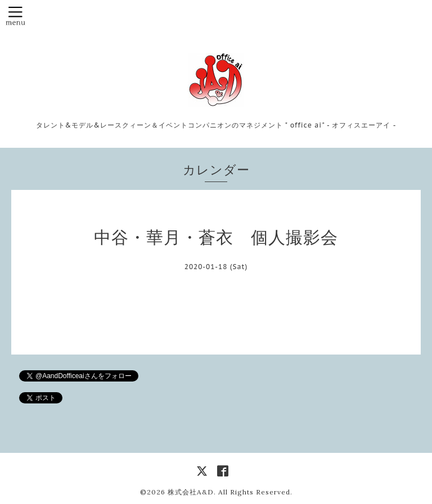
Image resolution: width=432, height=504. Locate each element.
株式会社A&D (191, 492)
